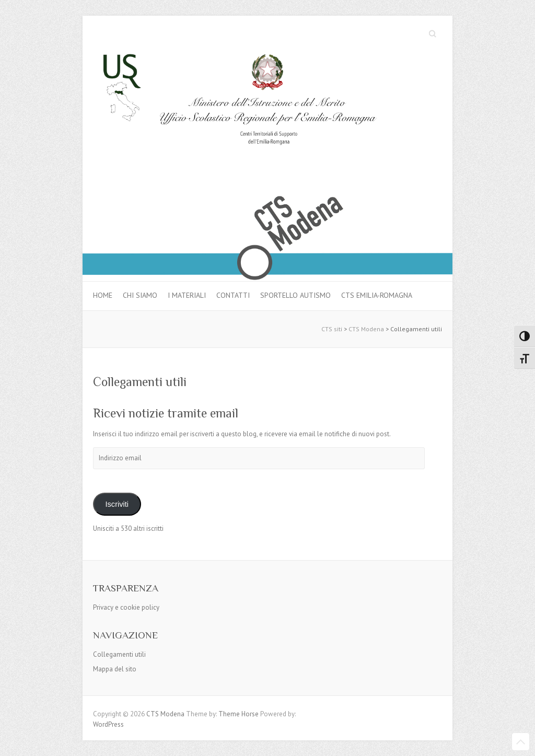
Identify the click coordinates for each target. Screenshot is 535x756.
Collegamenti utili (119, 654)
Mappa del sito (115, 669)
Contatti (233, 295)
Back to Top (521, 742)
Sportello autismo (295, 295)
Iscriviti (117, 504)
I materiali (187, 295)
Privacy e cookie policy (126, 607)
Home (103, 295)
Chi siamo (140, 295)
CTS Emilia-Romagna (377, 295)
